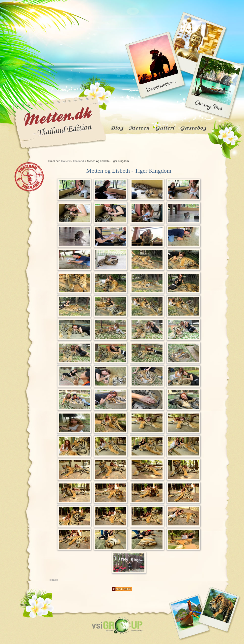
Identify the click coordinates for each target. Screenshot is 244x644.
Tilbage (53, 580)
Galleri (65, 161)
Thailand (78, 161)
